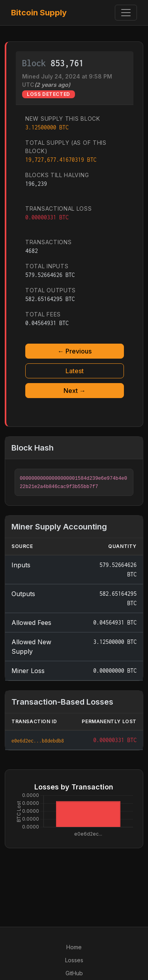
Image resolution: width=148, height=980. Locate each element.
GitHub (74, 973)
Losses (74, 960)
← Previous (75, 351)
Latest (75, 371)
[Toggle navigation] (126, 13)
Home (74, 947)
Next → (75, 391)
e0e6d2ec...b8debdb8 (38, 741)
